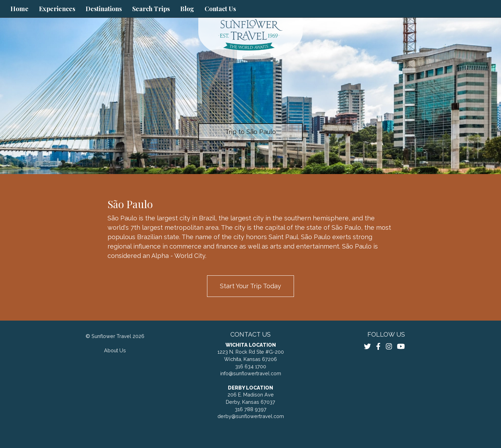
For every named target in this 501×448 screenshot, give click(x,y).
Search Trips (151, 9)
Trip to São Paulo (250, 132)
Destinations (104, 9)
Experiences (57, 9)
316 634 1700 (251, 366)
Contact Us (220, 9)
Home (19, 9)
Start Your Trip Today (250, 286)
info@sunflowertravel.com (251, 373)
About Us (115, 350)
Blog (187, 9)
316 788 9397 (251, 409)
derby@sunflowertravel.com (251, 416)
